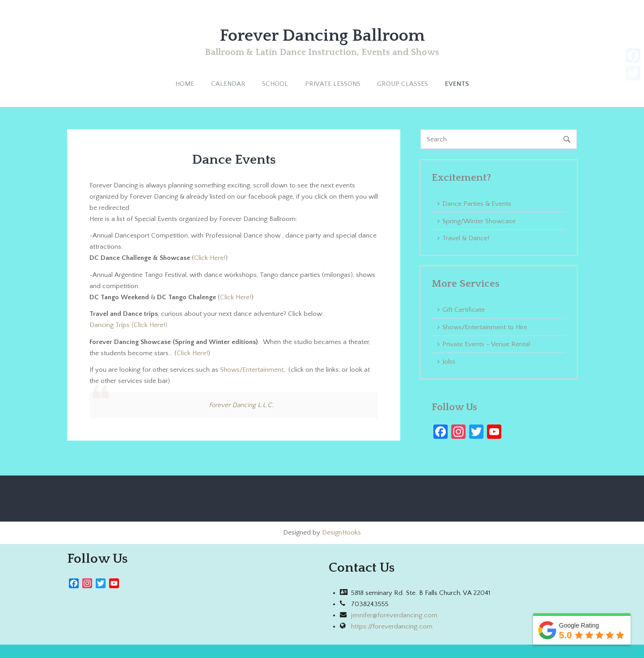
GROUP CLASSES (402, 84)
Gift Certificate (464, 310)
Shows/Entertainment (252, 370)
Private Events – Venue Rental (486, 344)
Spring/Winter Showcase (479, 221)
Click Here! (210, 258)
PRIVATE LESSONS (333, 84)
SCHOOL (275, 84)
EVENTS (457, 84)
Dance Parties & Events (477, 204)
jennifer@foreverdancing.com (394, 615)
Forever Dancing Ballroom (322, 36)
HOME (185, 84)
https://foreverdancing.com (392, 626)
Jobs (449, 362)
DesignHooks (341, 533)
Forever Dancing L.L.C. (241, 405)
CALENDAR (228, 84)
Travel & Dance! (466, 238)
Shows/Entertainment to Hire (485, 327)
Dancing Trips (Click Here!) (128, 325)
